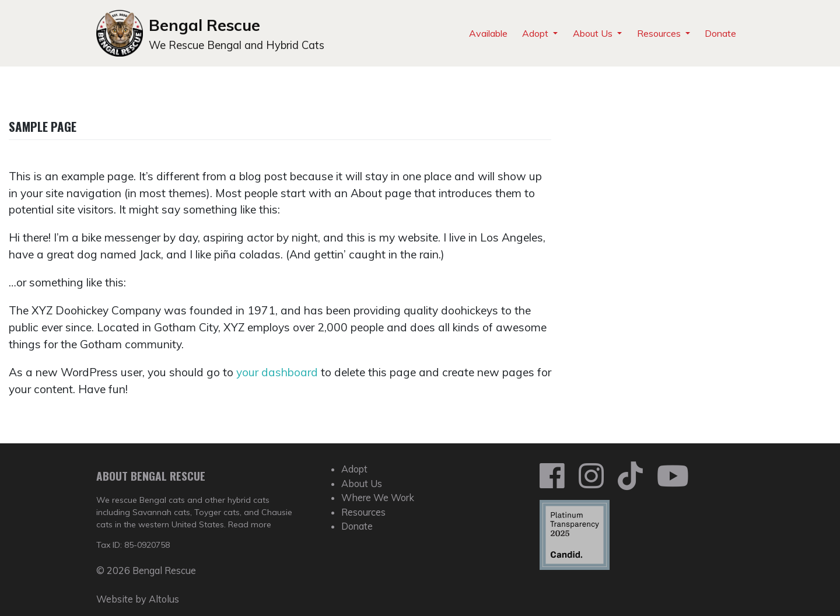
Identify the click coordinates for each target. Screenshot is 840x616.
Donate (720, 33)
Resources (660, 33)
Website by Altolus (138, 599)
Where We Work (378, 498)
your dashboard (277, 372)
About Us (594, 33)
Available (488, 33)
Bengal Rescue (204, 25)
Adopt (536, 33)
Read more (250, 524)
